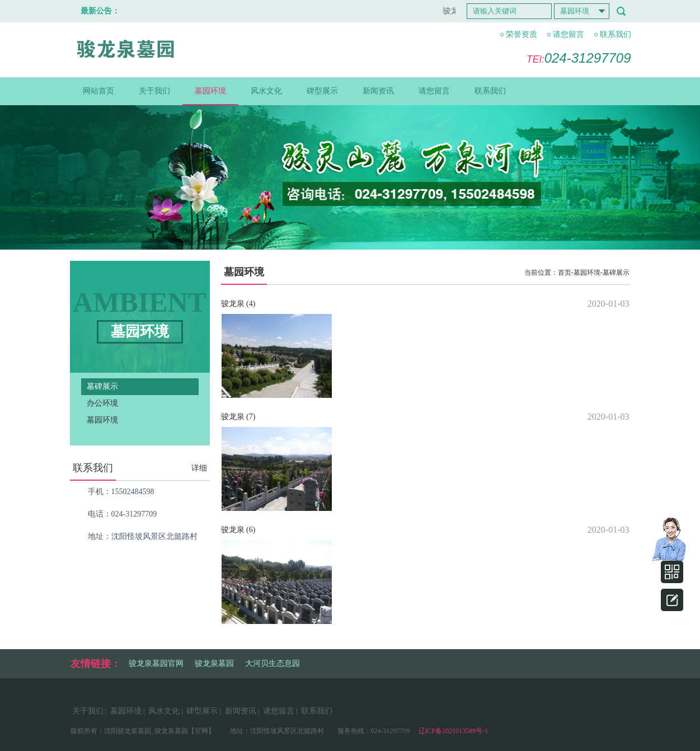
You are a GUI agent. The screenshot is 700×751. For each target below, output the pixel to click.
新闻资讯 (378, 91)
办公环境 (102, 403)
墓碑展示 (102, 386)
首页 (565, 273)
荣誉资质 (522, 34)
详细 (199, 468)
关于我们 (154, 91)
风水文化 (266, 91)
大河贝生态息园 (273, 663)
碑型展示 (322, 91)
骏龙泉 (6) (238, 530)
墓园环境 (210, 91)
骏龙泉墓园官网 (156, 663)
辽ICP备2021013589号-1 (453, 731)
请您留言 (569, 34)
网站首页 (98, 91)
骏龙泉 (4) (238, 304)
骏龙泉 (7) (238, 417)
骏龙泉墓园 (214, 663)
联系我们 (616, 34)
